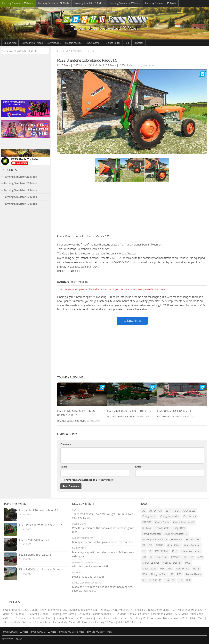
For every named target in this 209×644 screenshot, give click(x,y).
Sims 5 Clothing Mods (137, 618)
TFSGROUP (155, 580)
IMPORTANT (162, 551)
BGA (177, 511)
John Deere (162, 557)
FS (144, 545)
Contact (19, 639)
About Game (93, 43)
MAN (200, 557)
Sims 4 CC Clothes (139, 614)
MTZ (170, 568)
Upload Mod (10, 43)
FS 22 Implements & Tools (76, 51)
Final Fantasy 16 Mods (102, 622)
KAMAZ (175, 557)
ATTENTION (156, 511)
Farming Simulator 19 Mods (20, 190)
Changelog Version (170, 516)
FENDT (189, 539)
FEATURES (176, 539)
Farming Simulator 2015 (155, 539)
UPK (188, 580)
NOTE (196, 568)
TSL (180, 580)
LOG (185, 557)
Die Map (147, 528)
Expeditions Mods (161, 614)
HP (144, 551)
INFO (175, 551)
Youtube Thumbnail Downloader (35, 618)
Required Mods (193, 574)
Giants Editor (113, 43)
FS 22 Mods (181, 614)
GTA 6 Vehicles (136, 610)
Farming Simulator (152, 534)
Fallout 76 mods (101, 614)
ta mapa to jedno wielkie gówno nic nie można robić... (104, 542)
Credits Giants (162, 522)
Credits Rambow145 (184, 522)
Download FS (54, 43)
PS (172, 574)
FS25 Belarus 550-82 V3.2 (35, 554)
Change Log (189, 511)
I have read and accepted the (88, 480)
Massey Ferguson (172, 563)
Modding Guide (73, 43)
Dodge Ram (179, 528)
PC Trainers (87, 618)
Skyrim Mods (59, 622)
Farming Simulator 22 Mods (20, 183)
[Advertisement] (132, 209)
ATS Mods (17, 614)
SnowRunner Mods (158, 610)
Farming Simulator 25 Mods (20, 177)
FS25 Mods (83, 614)
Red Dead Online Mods (112, 610)
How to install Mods (32, 43)
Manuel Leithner (151, 563)
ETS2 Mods (119, 614)
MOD (188, 563)
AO (144, 511)
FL (198, 539)
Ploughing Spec (159, 574)
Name (65, 466)
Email (139, 466)
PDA (145, 574)
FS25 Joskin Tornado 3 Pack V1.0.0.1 (41, 525)
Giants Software (192, 545)
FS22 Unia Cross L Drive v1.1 (174, 411)
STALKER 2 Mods (50, 614)
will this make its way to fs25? (90, 566)
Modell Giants (149, 568)
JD (151, 557)
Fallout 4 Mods (11, 622)
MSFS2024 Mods (28, 610)
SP (144, 580)
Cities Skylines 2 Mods (109, 618)
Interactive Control (191, 551)
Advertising (7, 639)
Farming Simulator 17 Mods (20, 197)
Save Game (68, 614)
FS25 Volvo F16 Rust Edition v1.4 (39, 510)
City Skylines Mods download (80, 610)
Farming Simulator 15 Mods (20, 204)
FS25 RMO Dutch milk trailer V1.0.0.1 (41, 569)
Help (127, 43)
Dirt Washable (162, 528)
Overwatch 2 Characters (36, 622)
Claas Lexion (190, 516)
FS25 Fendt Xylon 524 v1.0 (35, 540)
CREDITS (147, 522)
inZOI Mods (9, 610)
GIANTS (160, 545)
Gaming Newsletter (67, 618)
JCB (144, 557)
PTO (179, 574)
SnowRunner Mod (50, 610)
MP (162, 568)
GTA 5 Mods (197, 618)
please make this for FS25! (88, 576)
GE (150, 545)
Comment (66, 444)
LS (192, 557)
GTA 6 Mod (31, 614)
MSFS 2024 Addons (129, 622)
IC (150, 551)
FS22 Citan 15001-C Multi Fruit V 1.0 (129, 411)
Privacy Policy (105, 480)
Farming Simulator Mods (17, 3)
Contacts (138, 43)
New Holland (183, 568)
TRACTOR (170, 580)
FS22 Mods (178, 610)
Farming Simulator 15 (176, 534)
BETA (168, 511)
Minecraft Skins (78, 622)
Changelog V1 (149, 516)
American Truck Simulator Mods (170, 618)
